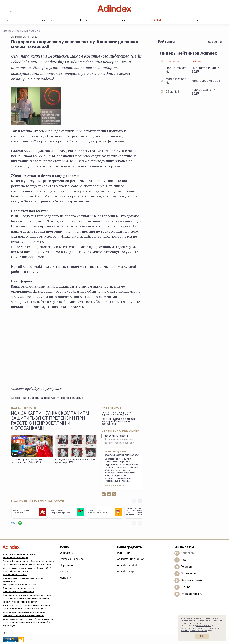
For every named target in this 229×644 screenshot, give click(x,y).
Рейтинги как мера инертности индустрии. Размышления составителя (119, 422)
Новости (66, 578)
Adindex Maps (126, 572)
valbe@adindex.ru (114, 486)
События (35, 31)
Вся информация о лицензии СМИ (19, 585)
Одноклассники (191, 580)
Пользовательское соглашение (18, 592)
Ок (202, 636)
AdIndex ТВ (161, 20)
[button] (140, 501)
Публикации (21, 31)
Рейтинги (124, 553)
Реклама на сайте (72, 559)
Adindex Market (127, 565)
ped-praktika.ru (39, 266)
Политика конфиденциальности (18, 588)
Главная (7, 31)
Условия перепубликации (15, 558)
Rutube (186, 587)
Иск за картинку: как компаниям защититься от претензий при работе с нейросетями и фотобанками (50, 421)
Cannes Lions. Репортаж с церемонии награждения (116, 414)
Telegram (187, 567)
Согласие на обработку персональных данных (26, 598)
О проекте (67, 553)
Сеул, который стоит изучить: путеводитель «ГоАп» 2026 (28, 461)
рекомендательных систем (194, 631)
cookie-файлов (204, 626)
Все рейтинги (217, 42)
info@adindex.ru (192, 594)
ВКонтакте (188, 573)
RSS (183, 560)
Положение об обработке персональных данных (27, 595)
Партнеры (67, 565)
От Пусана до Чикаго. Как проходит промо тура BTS (75, 461)
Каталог (65, 572)
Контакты (187, 553)
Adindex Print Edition (131, 559)
